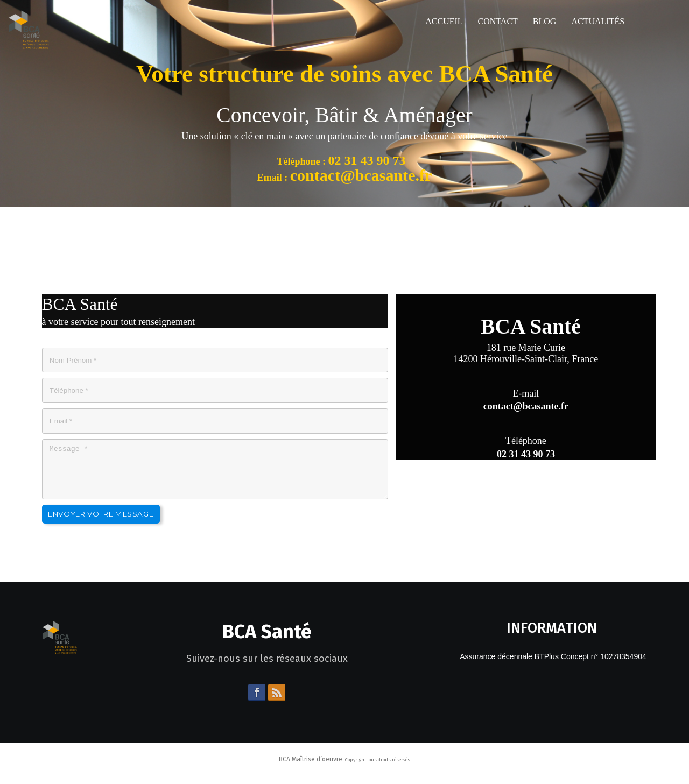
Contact (498, 21)
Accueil (444, 21)
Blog (545, 21)
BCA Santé (267, 641)
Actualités (598, 21)
